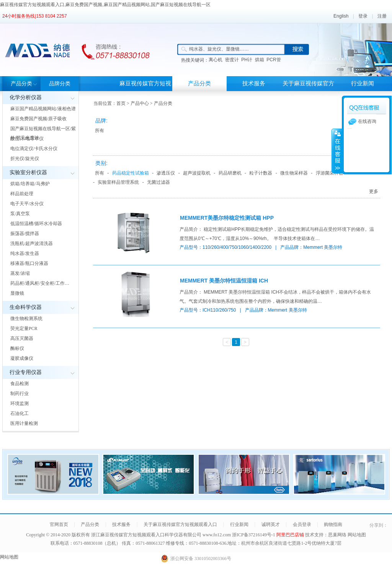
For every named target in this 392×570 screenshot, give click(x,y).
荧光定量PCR (24, 328)
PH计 (247, 60)
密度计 (232, 60)
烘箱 (260, 60)
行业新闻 (363, 83)
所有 (100, 131)
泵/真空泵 (20, 214)
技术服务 (254, 83)
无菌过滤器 (158, 182)
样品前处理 (22, 194)
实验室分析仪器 (28, 172)
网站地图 (357, 535)
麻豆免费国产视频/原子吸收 (38, 119)
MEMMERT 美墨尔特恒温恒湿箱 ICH (224, 281)
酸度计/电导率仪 (27, 139)
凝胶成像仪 (22, 358)
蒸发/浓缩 (20, 273)
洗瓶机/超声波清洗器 (32, 243)
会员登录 (302, 524)
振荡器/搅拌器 (25, 234)
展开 (337, 151)
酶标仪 (17, 348)
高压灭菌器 (22, 338)
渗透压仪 (166, 173)
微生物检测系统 (26, 318)
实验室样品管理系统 (118, 182)
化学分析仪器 (26, 97)
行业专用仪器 (26, 372)
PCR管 (274, 60)
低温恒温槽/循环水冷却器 (36, 224)
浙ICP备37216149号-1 (254, 535)
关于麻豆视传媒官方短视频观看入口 (308, 91)
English (341, 16)
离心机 (216, 60)
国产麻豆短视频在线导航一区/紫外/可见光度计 (43, 133)
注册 (382, 16)
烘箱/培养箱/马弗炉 (30, 184)
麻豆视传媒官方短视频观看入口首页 (145, 91)
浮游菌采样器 (330, 173)
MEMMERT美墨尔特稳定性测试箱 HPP (227, 218)
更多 (374, 191)
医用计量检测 (24, 423)
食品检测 (20, 384)
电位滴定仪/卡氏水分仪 (34, 149)
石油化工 (20, 413)
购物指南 (333, 524)
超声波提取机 (197, 173)
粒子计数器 (261, 173)
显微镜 (17, 293)
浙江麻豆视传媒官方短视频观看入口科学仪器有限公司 (146, 535)
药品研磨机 (230, 173)
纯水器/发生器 (25, 253)
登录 (363, 16)
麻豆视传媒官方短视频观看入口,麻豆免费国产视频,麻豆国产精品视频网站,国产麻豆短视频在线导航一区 (105, 5)
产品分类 (21, 84)
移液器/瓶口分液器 (29, 263)
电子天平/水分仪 (27, 204)
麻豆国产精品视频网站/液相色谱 (43, 109)
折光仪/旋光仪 (25, 158)
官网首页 (59, 524)
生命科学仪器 (26, 307)
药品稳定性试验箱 (131, 173)
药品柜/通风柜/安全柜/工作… (40, 283)
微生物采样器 (294, 173)
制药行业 (20, 394)
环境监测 (20, 403)
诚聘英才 (271, 524)
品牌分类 (60, 84)
